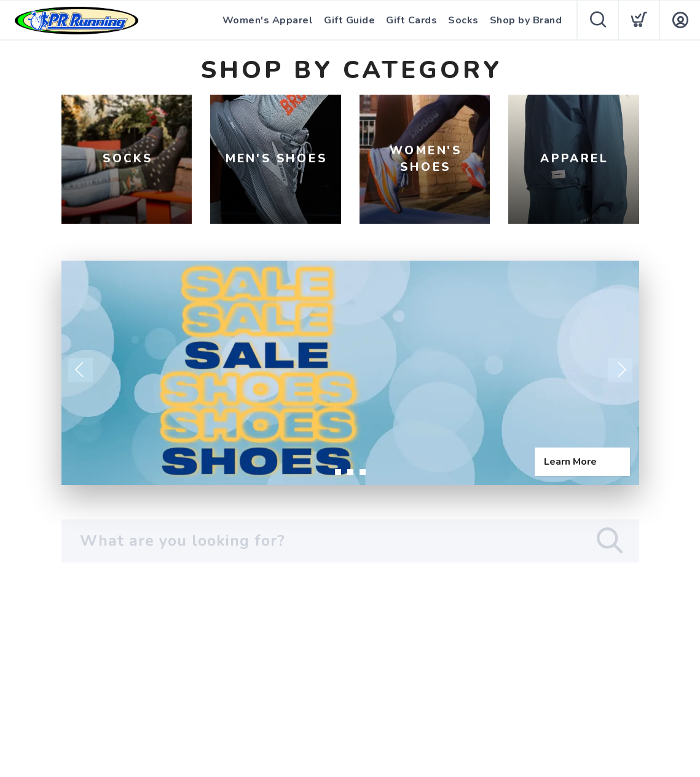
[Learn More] (350, 373)
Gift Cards (411, 20)
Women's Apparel (268, 20)
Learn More (570, 462)
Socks (463, 20)
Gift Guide (349, 20)
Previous (81, 370)
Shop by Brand (526, 20)
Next (620, 370)
